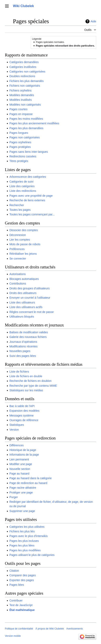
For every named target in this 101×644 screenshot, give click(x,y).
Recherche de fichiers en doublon (30, 381)
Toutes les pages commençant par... (32, 214)
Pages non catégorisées (24, 137)
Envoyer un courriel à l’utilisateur (30, 298)
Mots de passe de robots (25, 244)
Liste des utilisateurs (22, 302)
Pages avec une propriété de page (31, 196)
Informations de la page (24, 455)
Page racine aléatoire (23, 488)
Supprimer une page (22, 511)
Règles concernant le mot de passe (31, 312)
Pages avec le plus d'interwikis (28, 536)
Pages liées (17, 585)
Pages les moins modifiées (26, 119)
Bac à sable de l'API (22, 406)
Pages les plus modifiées (25, 550)
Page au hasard (19, 474)
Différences (16, 445)
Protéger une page (21, 492)
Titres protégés (19, 161)
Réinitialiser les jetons (23, 254)
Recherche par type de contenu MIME (33, 386)
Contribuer (16, 600)
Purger (14, 497)
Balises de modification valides (29, 332)
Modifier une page (21, 464)
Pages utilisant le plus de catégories (32, 555)
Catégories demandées (24, 62)
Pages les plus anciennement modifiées (34, 123)
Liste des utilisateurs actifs (26, 307)
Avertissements (75, 629)
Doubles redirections (22, 76)
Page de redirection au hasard (28, 483)
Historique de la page (23, 450)
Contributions (18, 284)
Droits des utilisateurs (23, 293)
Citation (14, 571)
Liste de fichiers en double (26, 376)
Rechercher (17, 205)
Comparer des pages (23, 575)
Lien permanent (19, 459)
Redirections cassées (23, 156)
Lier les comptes (20, 240)
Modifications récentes (23, 346)
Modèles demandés (22, 95)
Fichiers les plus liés (22, 531)
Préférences (17, 249)
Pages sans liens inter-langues (29, 152)
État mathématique (22, 610)
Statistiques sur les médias (26, 390)
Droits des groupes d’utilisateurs (29, 288)
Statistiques (17, 425)
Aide (93, 21)
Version (14, 430)
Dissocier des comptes (24, 230)
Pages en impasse (21, 114)
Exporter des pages (22, 580)
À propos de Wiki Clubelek (50, 629)
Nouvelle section (20, 469)
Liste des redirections (23, 191)
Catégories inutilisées (23, 67)
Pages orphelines (20, 142)
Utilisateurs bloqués (22, 317)
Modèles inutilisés (21, 100)
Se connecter (18, 259)
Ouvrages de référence (24, 420)
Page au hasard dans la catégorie (30, 478)
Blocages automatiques (24, 279)
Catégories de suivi (21, 182)
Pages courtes (18, 109)
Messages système (21, 415)
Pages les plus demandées (26, 128)
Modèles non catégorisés (25, 105)
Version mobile (13, 636)
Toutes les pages (20, 210)
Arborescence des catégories (28, 177)
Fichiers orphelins (20, 90)
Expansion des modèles (24, 411)
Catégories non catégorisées (27, 72)
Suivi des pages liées (23, 356)
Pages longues (19, 133)
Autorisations (17, 274)
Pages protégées (20, 147)
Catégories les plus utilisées (27, 527)
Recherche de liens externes (27, 200)
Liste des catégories (22, 186)
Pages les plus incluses (24, 541)
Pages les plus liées (22, 545)
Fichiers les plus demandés (26, 81)
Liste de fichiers (19, 372)
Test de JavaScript (21, 605)
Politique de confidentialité (19, 629)
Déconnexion (18, 235)
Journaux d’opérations (23, 342)
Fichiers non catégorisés (25, 86)
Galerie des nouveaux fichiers (28, 337)
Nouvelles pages (20, 351)
